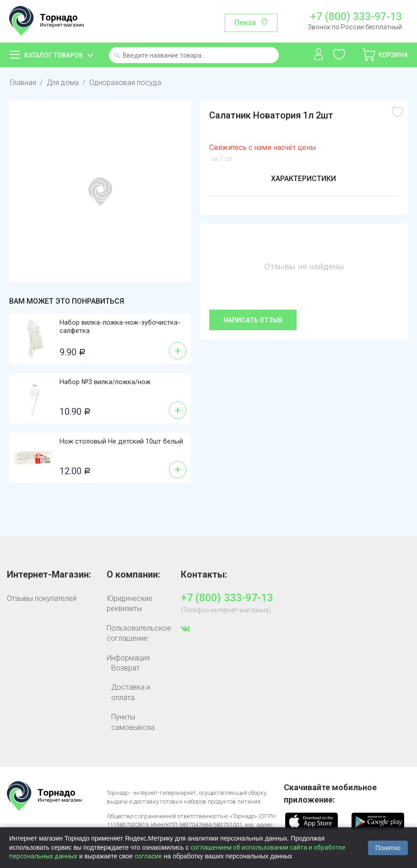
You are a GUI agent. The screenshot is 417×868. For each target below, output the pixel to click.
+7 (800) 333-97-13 (356, 17)
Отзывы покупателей (42, 598)
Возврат (125, 668)
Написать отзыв (253, 320)
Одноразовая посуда (126, 83)
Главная (23, 83)
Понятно (388, 848)
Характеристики (303, 179)
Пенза (245, 23)
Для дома (63, 83)
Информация (128, 658)
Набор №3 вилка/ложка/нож (105, 382)
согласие (148, 856)
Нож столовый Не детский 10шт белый (121, 441)
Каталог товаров (54, 55)
